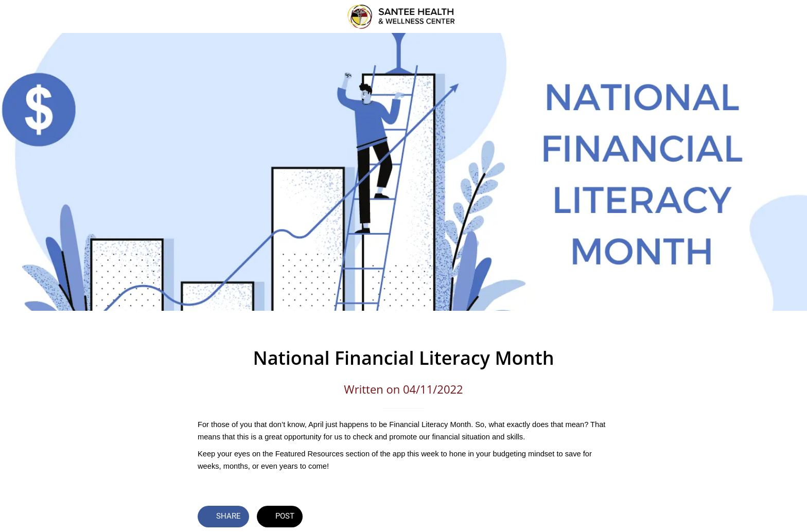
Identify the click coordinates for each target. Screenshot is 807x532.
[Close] (21, 16)
